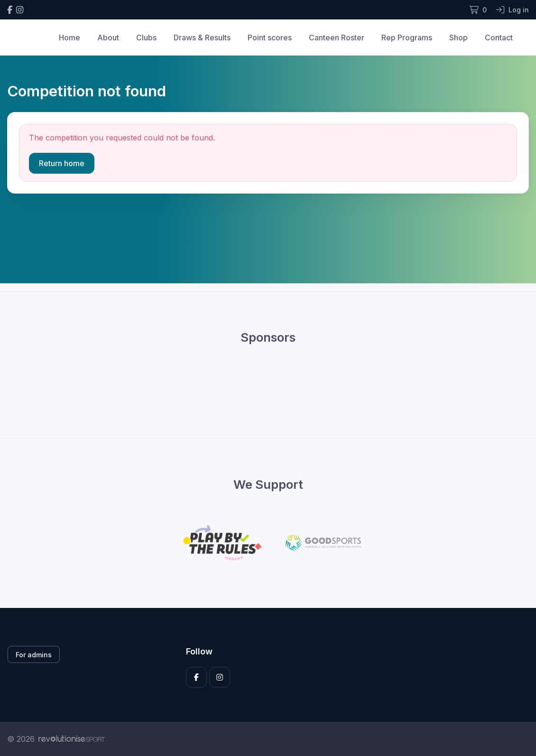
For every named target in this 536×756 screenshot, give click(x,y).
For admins (34, 655)
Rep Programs (407, 37)
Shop (458, 37)
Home (69, 37)
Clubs (146, 37)
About (108, 37)
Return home (62, 163)
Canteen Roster (337, 37)
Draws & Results (202, 37)
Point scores (270, 37)
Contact (499, 37)
